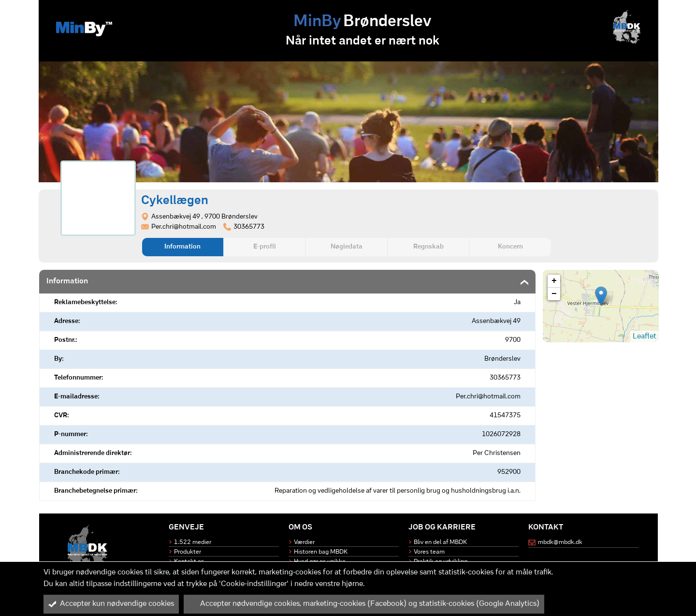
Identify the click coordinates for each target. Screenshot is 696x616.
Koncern (510, 247)
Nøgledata (347, 247)
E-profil (265, 247)
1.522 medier (193, 542)
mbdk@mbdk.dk (560, 542)
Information (182, 247)
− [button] (554, 294)
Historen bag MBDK (321, 552)
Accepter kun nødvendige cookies (111, 604)
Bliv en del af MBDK (440, 542)
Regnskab (428, 247)
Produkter (188, 552)
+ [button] (554, 281)
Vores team (429, 552)
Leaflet (645, 337)
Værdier (304, 542)
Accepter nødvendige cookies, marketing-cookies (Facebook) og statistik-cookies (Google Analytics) (364, 604)
